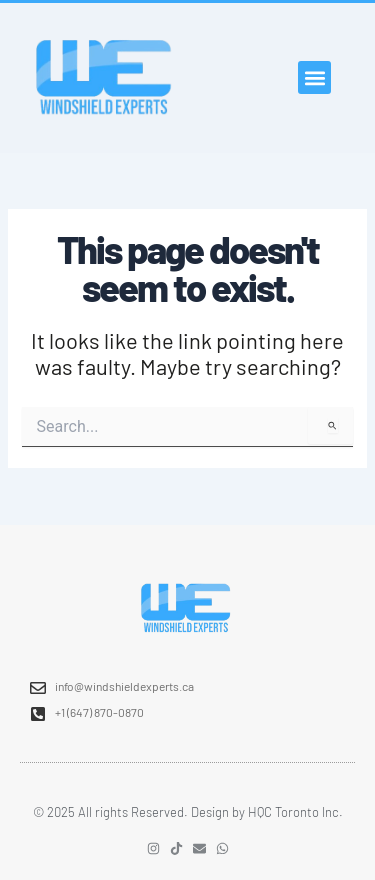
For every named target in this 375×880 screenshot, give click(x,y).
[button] (314, 77)
